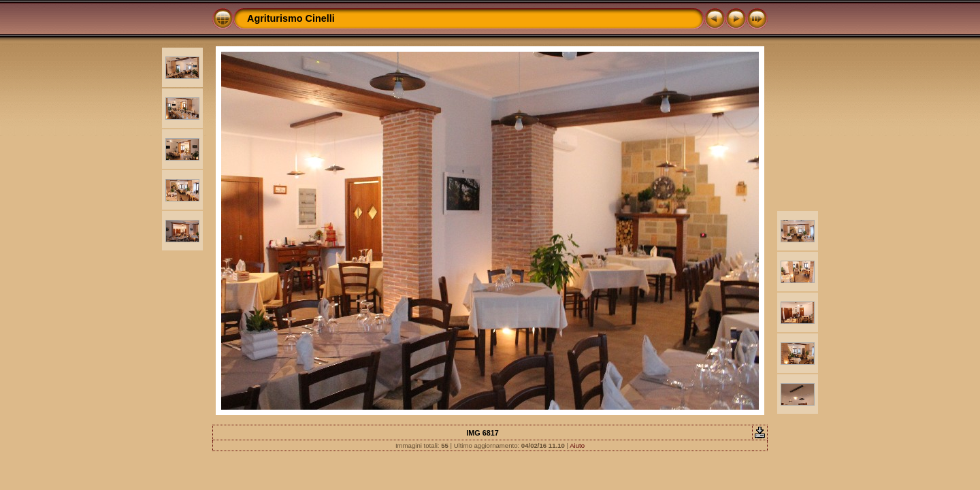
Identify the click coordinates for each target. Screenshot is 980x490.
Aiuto (577, 445)
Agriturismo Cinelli (291, 18)
